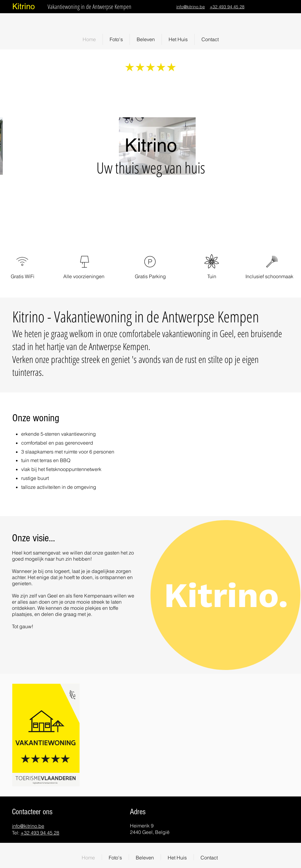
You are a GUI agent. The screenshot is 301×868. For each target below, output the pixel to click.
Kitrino (23, 6)
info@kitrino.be (191, 7)
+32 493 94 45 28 (227, 7)
